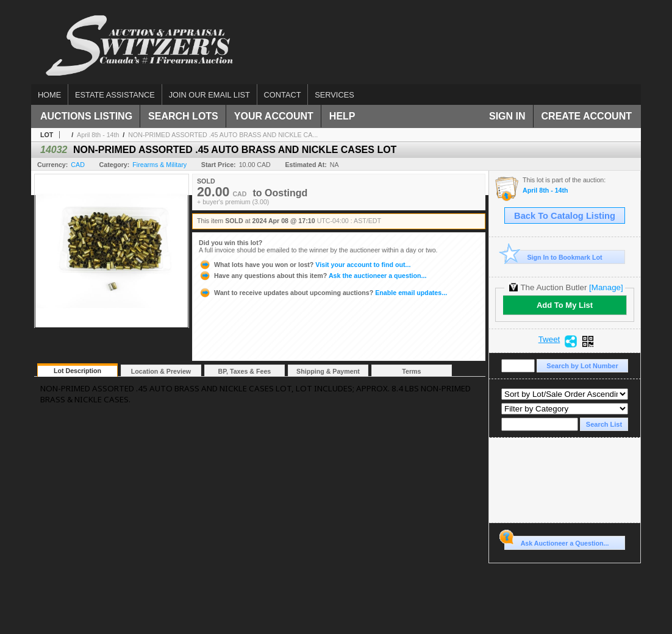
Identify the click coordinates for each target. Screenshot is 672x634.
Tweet (549, 340)
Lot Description (77, 371)
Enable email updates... (323, 293)
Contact (283, 95)
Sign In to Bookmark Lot (553, 257)
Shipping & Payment (328, 371)
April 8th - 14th (98, 135)
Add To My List (565, 305)
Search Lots (183, 116)
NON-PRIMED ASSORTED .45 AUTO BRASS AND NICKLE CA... (223, 135)
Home (49, 95)
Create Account (587, 116)
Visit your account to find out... (305, 265)
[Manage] (606, 287)
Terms (411, 371)
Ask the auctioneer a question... (313, 276)
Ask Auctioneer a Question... (556, 541)
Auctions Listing (86, 116)
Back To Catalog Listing (565, 216)
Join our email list (209, 95)
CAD (78, 165)
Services (334, 95)
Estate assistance (115, 95)
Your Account (274, 116)
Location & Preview (161, 371)
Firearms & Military (159, 165)
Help (342, 116)
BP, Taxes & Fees (245, 371)
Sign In (507, 116)
